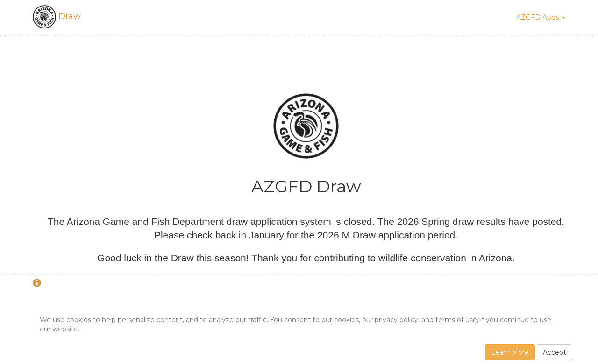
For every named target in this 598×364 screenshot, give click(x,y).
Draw (57, 16)
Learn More (510, 352)
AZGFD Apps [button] (541, 17)
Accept (555, 352)
